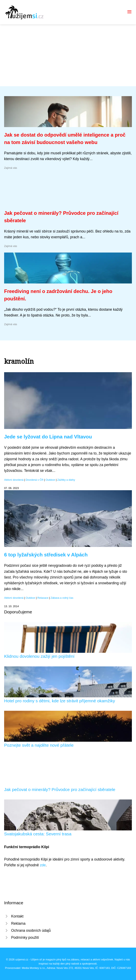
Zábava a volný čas (62, 598)
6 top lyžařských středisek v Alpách (46, 555)
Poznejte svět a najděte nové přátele (39, 745)
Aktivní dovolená (14, 480)
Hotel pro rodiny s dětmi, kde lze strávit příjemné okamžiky (60, 701)
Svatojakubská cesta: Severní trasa (38, 834)
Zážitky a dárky (66, 480)
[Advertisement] (68, 55)
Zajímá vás (11, 168)
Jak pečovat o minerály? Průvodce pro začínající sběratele (60, 789)
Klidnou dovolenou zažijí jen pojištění (39, 656)
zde (43, 865)
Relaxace (43, 598)
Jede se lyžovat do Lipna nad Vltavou (48, 437)
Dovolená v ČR (34, 480)
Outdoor (50, 480)
